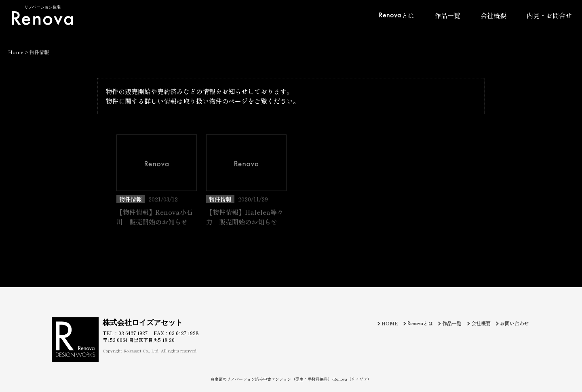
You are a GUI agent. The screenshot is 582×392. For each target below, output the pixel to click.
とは (396, 15)
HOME (390, 323)
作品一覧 (447, 15)
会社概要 (493, 15)
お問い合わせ (515, 323)
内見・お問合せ (549, 15)
